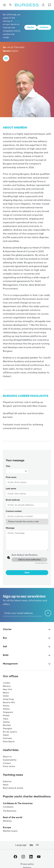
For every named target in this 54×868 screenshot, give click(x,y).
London (6, 683)
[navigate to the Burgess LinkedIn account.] (31, 857)
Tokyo (6, 719)
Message (10, 528)
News (6, 785)
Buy (27, 638)
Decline (31, 27)
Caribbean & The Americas (18, 803)
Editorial (7, 781)
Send (27, 572)
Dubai (6, 696)
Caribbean (8, 807)
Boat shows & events (13, 788)
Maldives (7, 821)
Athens (6, 709)
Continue (44, 27)
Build (27, 655)
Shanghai (7, 728)
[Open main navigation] (4, 5)
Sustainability (10, 760)
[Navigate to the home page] (27, 5)
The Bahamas (10, 811)
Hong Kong (8, 699)
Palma (6, 706)
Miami (6, 693)
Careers (7, 763)
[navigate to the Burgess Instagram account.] (23, 857)
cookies (16, 21)
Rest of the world (13, 817)
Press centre (9, 766)
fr (37, 845)
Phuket (6, 715)
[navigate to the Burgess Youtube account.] (39, 857)
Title (8, 466)
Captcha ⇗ (42, 563)
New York (7, 689)
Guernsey (7, 738)
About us (7, 756)
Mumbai (7, 725)
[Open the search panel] (10, 5)
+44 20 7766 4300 (16, 47)
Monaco (7, 686)
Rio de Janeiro (10, 732)
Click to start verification (30, 560)
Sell (27, 646)
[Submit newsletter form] (48, 613)
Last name (11, 488)
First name (11, 477)
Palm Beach (9, 741)
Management (27, 664)
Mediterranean (10, 831)
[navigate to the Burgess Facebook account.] (15, 857)
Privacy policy (27, 864)
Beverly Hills (9, 702)
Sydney (6, 722)
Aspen (6, 735)
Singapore (8, 712)
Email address (13, 500)
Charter (27, 629)
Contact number (14, 511)
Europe (7, 827)
